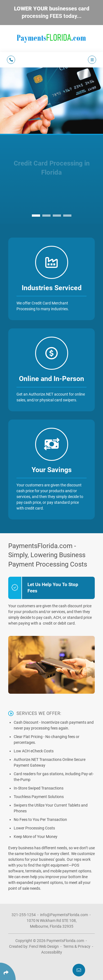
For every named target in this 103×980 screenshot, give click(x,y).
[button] (36, 216)
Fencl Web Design (44, 946)
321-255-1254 (24, 915)
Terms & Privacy (77, 946)
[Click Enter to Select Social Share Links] (8, 971)
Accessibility (52, 952)
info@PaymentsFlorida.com (64, 915)
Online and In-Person (51, 379)
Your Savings (52, 470)
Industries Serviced (52, 288)
